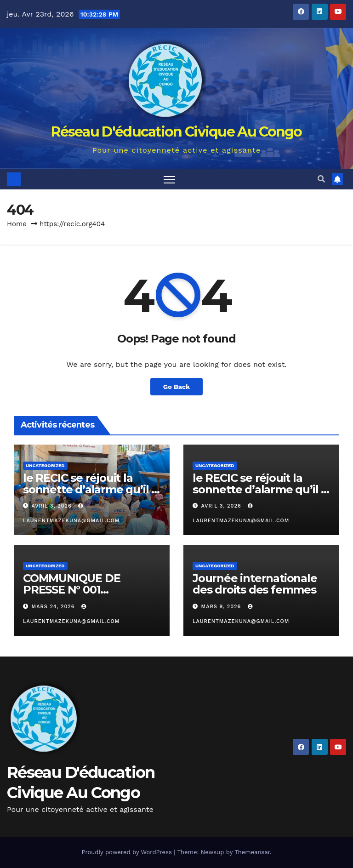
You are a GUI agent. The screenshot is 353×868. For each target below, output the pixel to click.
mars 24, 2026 (54, 607)
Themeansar (252, 852)
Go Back (176, 387)
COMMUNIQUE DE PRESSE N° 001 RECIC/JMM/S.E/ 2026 (79, 590)
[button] (321, 179)
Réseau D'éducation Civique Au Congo (176, 132)
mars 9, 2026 (222, 607)
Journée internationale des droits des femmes (255, 584)
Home (17, 224)
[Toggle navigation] (169, 179)
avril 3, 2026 (53, 506)
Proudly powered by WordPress (128, 852)
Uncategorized (45, 465)
